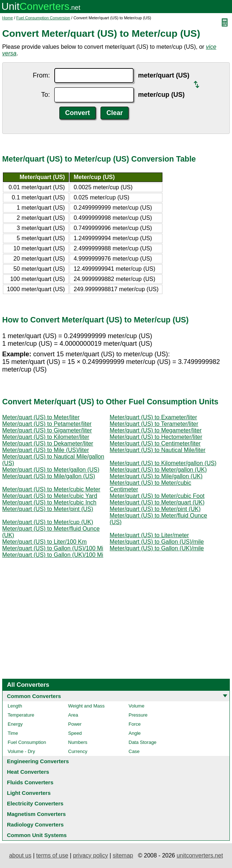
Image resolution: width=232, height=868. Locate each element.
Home (7, 18)
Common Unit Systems (37, 835)
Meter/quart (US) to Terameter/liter (154, 424)
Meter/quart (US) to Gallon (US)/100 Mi (53, 548)
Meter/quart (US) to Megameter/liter (156, 430)
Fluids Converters (30, 782)
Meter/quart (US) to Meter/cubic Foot (157, 496)
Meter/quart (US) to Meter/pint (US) (48, 509)
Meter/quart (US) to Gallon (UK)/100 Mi (53, 555)
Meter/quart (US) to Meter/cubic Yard (50, 496)
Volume (136, 706)
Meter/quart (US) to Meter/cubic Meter (51, 489)
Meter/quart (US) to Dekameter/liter (48, 443)
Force (135, 724)
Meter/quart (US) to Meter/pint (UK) (155, 509)
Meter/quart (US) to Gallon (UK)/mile (157, 548)
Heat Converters (28, 772)
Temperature (21, 715)
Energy (15, 724)
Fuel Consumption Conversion (43, 18)
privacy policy (90, 855)
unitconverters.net (200, 855)
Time (13, 733)
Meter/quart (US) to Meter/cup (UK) (48, 522)
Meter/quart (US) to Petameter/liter (47, 424)
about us (20, 855)
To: (46, 95)
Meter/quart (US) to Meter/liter (41, 417)
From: (41, 75)
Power (75, 724)
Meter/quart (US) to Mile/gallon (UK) (156, 476)
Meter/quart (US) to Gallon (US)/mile (157, 542)
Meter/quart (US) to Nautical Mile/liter (158, 450)
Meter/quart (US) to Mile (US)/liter (46, 450)
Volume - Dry (21, 751)
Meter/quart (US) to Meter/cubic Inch (49, 502)
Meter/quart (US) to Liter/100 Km (44, 542)
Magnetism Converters (36, 814)
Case (134, 751)
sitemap (123, 855)
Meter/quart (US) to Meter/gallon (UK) (158, 470)
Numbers (78, 742)
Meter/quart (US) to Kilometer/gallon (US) (163, 463)
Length (15, 706)
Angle (135, 733)
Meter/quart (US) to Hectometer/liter (156, 437)
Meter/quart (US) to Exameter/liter (153, 417)
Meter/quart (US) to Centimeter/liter (155, 443)
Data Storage (143, 742)
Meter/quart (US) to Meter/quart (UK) (157, 502)
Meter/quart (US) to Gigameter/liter (47, 430)
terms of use (52, 855)
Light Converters (29, 793)
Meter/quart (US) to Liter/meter (149, 535)
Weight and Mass (86, 706)
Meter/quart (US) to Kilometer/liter (46, 437)
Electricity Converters (35, 803)
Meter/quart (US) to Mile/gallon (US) (49, 476)
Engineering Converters (38, 761)
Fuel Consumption (27, 742)
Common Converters (34, 696)
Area (73, 715)
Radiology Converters (35, 825)
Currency (78, 751)
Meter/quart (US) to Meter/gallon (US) (51, 470)
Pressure (138, 715)
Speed (75, 733)
